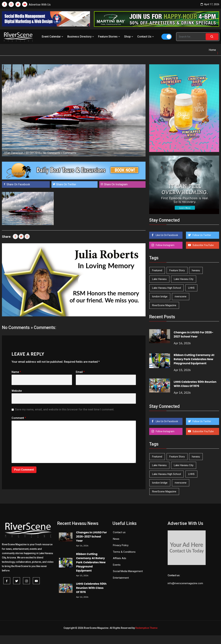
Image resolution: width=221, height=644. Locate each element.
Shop (129, 37)
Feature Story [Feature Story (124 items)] (177, 270)
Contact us (119, 532)
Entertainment (121, 578)
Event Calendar (53, 37)
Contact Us (146, 37)
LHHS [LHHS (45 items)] (191, 288)
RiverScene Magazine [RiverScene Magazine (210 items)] (164, 305)
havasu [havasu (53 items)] (196, 270)
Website (17, 391)
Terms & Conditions (124, 552)
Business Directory (81, 37)
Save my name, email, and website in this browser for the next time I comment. (65, 409)
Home (212, 50)
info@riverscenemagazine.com (185, 583)
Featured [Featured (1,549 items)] (157, 270)
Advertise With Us (40, 5)
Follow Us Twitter (202, 235)
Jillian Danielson (13, 153)
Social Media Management (128, 571)
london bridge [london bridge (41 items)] (160, 296)
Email (80, 372)
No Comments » (53, 153)
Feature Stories (109, 37)
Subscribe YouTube (203, 245)
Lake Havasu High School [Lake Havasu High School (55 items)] (167, 288)
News (116, 539)
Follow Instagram (165, 245)
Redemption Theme (146, 628)
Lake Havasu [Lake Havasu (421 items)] (159, 279)
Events (117, 565)
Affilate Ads (120, 558)
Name (16, 372)
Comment (19, 418)
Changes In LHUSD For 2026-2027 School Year (193, 334)
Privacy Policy (121, 545)
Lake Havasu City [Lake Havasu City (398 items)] (184, 279)
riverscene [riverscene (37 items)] (181, 296)
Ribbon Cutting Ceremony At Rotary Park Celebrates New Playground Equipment (194, 359)
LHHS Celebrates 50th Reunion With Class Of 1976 (195, 384)
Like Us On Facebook (167, 235)
